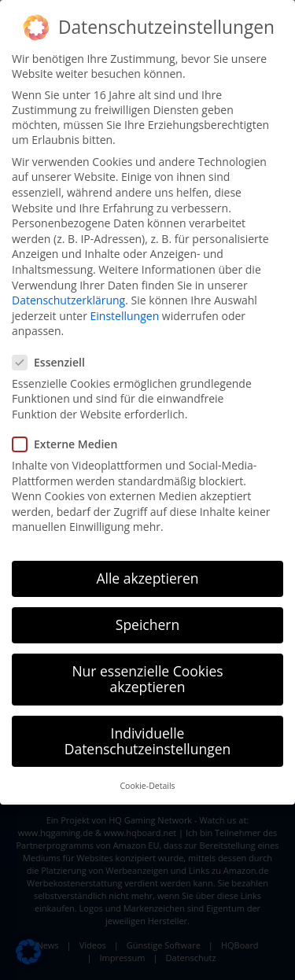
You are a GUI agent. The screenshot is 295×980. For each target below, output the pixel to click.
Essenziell (53, 362)
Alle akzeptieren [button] (147, 578)
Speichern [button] (147, 624)
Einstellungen (125, 316)
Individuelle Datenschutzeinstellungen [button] (148, 741)
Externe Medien (70, 444)
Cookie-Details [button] (147, 786)
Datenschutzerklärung (68, 300)
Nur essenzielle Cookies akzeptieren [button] (147, 679)
